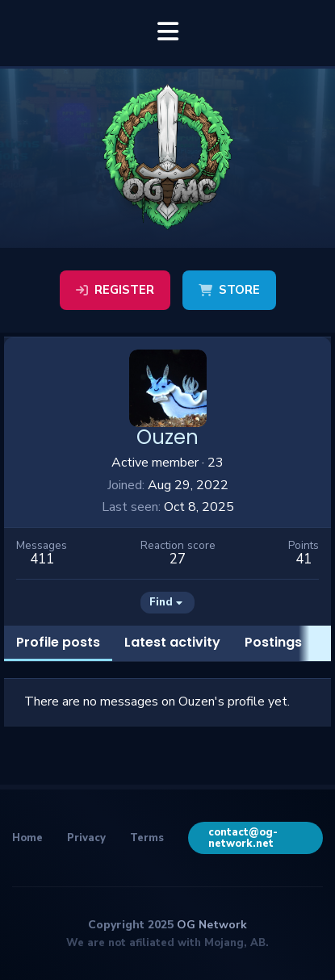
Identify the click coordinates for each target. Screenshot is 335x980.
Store (229, 290)
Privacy (86, 838)
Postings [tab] (273, 642)
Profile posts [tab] (58, 642)
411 (42, 559)
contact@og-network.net (243, 838)
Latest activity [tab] (172, 642)
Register (115, 290)
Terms (147, 838)
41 (304, 559)
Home (27, 838)
